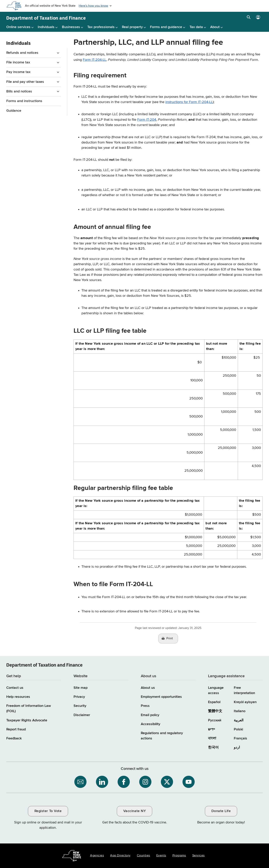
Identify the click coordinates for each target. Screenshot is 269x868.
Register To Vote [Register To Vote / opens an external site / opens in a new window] (48, 811)
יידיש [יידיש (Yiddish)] (211, 729)
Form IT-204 (147, 120)
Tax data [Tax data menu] (196, 27)
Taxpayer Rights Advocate (27, 720)
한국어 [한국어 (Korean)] (213, 747)
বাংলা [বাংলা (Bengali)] (212, 738)
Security (80, 706)
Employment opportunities (161, 697)
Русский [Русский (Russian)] (215, 720)
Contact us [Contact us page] (15, 688)
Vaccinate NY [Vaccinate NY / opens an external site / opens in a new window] (134, 811)
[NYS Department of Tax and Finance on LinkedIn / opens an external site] (102, 782)
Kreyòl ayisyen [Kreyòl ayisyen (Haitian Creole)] (245, 702)
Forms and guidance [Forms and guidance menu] (166, 27)
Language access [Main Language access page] (216, 690)
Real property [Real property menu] (132, 27)
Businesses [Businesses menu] (71, 27)
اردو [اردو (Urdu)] (237, 747)
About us (148, 688)
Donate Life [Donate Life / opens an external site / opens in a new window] (221, 811)
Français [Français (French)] (240, 738)
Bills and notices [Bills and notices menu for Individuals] (19, 91)
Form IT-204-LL (94, 60)
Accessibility (151, 724)
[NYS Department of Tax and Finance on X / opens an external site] (167, 782)
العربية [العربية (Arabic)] (239, 720)
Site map (81, 688)
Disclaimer (82, 715)
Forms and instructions (24, 101)
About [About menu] (215, 27)
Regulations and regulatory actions (162, 736)
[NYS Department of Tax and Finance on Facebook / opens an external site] (124, 782)
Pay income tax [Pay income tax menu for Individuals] (18, 72)
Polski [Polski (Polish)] (238, 729)
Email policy (150, 715)
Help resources (18, 697)
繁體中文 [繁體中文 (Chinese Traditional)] (215, 711)
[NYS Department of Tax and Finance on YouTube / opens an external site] (189, 782)
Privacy (79, 697)
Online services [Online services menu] (18, 27)
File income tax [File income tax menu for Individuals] (18, 62)
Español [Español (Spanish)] (214, 702)
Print (170, 639)
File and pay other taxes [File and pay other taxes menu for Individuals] (25, 82)
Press (145, 706)
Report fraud (16, 729)
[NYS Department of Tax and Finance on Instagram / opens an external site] (145, 782)
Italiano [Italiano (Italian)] (240, 711)
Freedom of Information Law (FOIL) (29, 709)
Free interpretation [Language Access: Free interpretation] (244, 690)
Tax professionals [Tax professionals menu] (101, 27)
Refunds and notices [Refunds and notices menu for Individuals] (22, 53)
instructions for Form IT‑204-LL (189, 102)
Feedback (14, 738)
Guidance (14, 111)
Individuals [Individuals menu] (46, 27)
